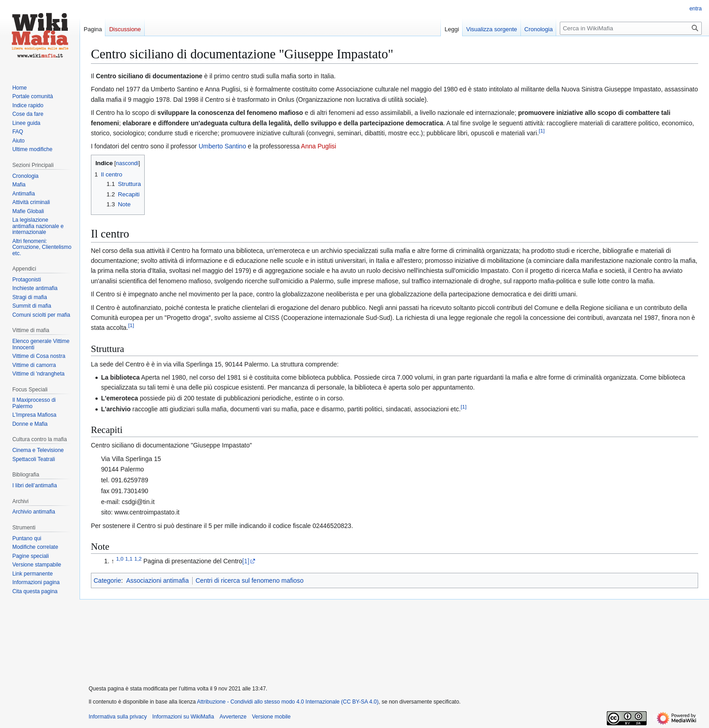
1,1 (129, 559)
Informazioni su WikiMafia (183, 717)
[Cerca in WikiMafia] (631, 28)
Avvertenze (233, 717)
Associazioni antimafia (158, 580)
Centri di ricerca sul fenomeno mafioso (250, 580)
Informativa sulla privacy (118, 717)
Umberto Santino (222, 146)
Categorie (107, 580)
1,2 (138, 559)
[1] (246, 561)
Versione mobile (271, 717)
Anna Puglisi (319, 146)
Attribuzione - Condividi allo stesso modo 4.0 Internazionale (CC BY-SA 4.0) (288, 702)
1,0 (120, 559)
